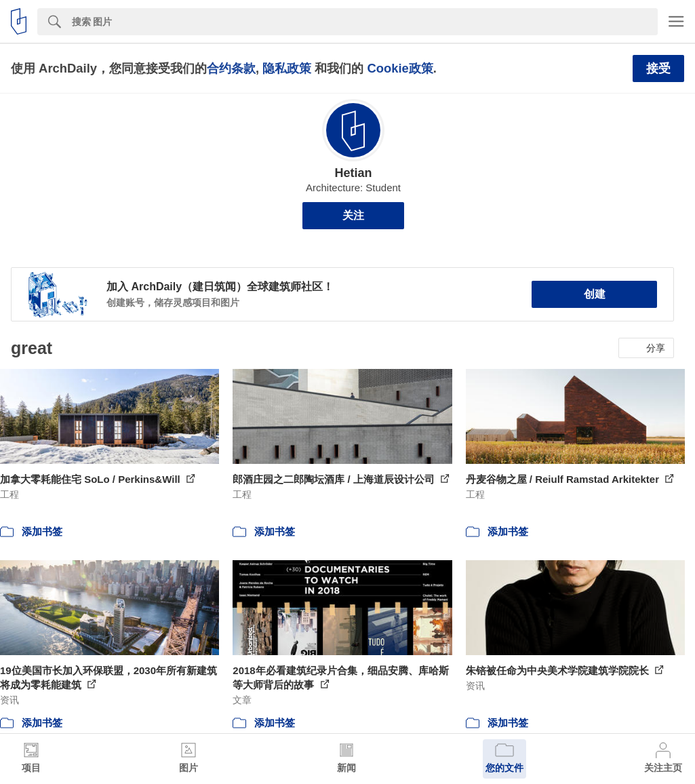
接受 (658, 68)
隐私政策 (287, 68)
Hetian (353, 173)
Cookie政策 (400, 68)
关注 (353, 215)
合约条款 (231, 68)
